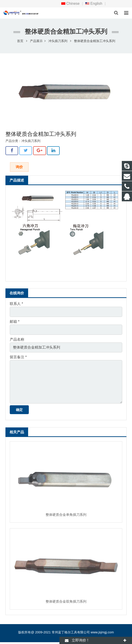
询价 (19, 167)
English (94, 4)
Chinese (70, 4)
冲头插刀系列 (58, 41)
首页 (20, 41)
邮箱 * (15, 322)
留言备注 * (18, 357)
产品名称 (17, 339)
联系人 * (16, 304)
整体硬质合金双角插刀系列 (66, 601)
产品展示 (36, 41)
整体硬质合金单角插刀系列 (66, 515)
